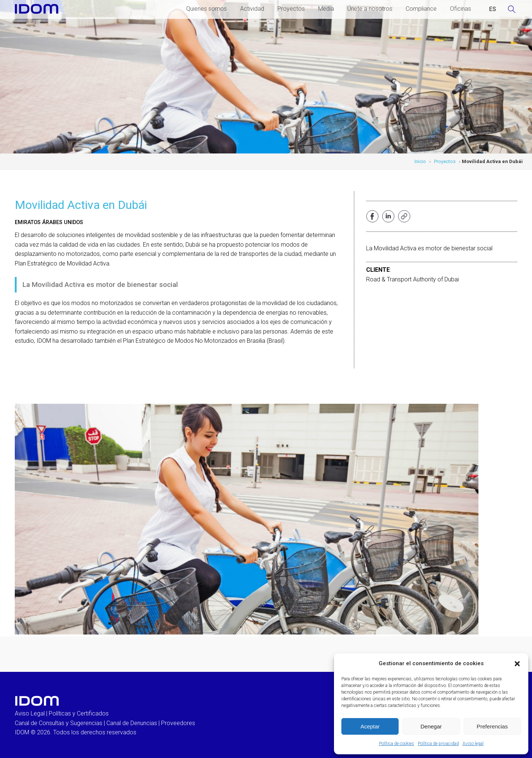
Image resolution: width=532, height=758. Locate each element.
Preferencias (492, 726)
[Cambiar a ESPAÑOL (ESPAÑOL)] (493, 9)
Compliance (421, 9)
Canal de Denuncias (132, 723)
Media (326, 9)
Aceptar (370, 726)
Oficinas (461, 9)
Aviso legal (473, 744)
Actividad (252, 9)
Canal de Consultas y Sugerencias (59, 723)
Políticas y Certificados (79, 713)
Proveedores (178, 723)
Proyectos (291, 9)
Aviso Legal (30, 713)
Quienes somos (207, 9)
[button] (517, 664)
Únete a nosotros (370, 9)
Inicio (420, 161)
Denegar (431, 726)
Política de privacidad (438, 744)
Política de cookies (397, 744)
